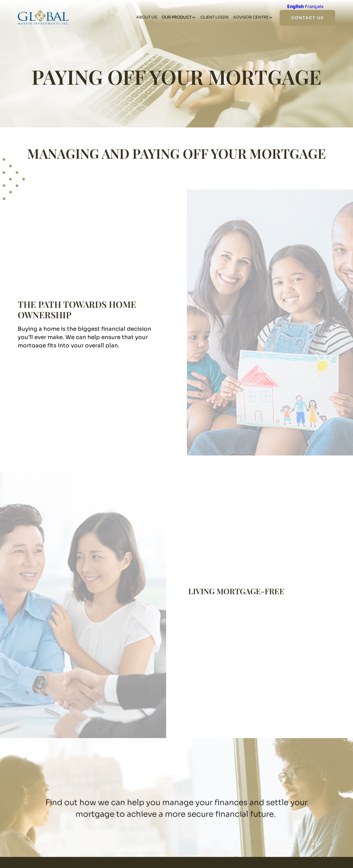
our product (177, 17)
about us (147, 17)
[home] (43, 17)
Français (314, 7)
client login (215, 17)
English (295, 7)
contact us (307, 18)
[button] (179, 17)
